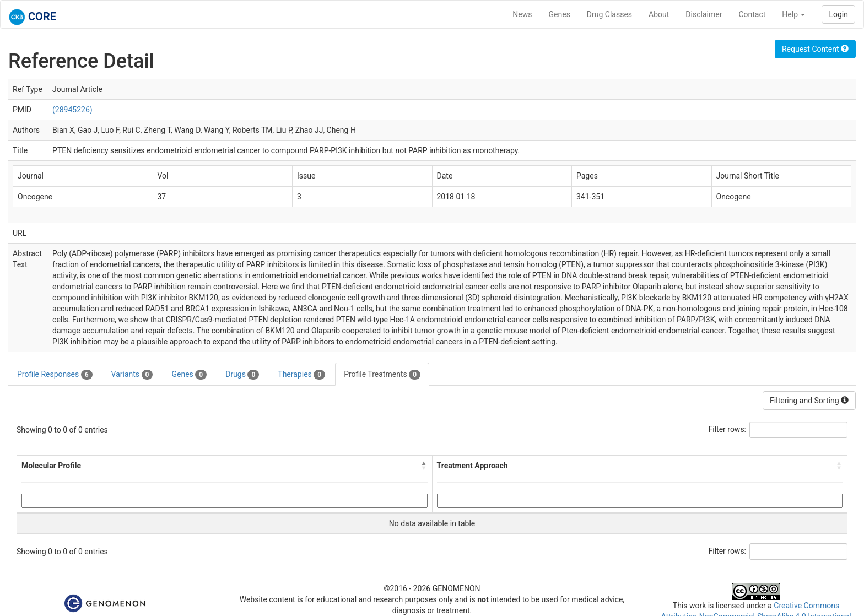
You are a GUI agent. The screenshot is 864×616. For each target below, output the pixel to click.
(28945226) (72, 110)
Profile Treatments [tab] (382, 375)
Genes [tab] (189, 375)
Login (838, 14)
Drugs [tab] (242, 375)
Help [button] (793, 14)
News (522, 14)
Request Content (815, 49)
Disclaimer (704, 14)
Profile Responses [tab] (55, 375)
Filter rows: (728, 429)
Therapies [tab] (301, 375)
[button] (424, 466)
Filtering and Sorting (809, 401)
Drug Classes (609, 14)
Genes (560, 14)
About (659, 14)
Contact (752, 14)
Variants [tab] (132, 375)
